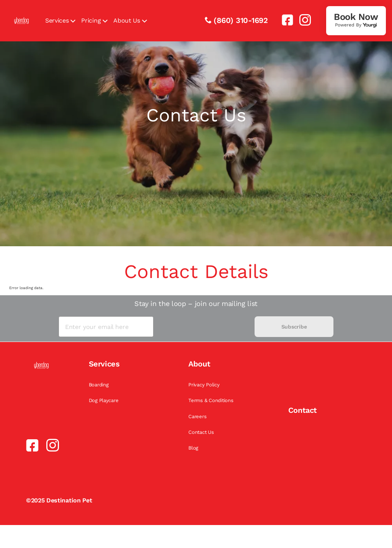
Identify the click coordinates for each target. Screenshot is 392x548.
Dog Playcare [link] (104, 400)
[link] (284, 20)
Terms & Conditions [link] (211, 400)
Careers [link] (197, 416)
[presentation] (204, 327)
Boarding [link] (99, 385)
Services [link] (57, 20)
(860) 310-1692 (241, 20)
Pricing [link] (91, 20)
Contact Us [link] (201, 432)
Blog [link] (193, 448)
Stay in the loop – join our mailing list (196, 303)
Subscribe (294, 327)
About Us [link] (127, 20)
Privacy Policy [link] (204, 385)
